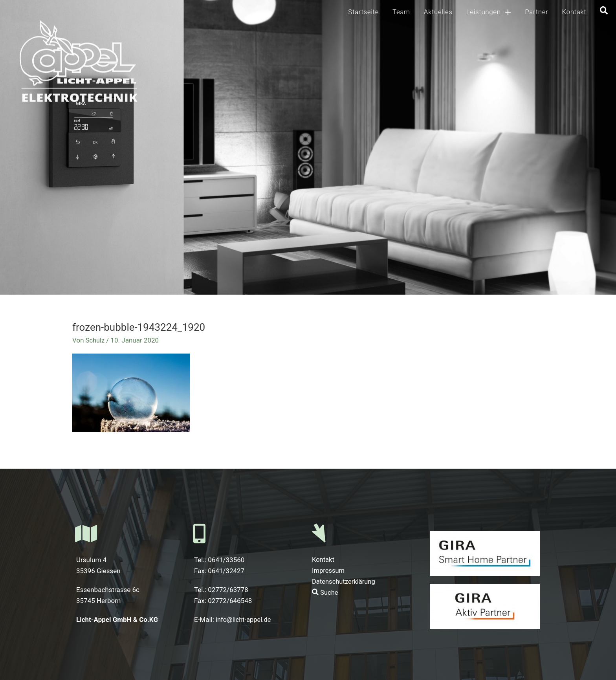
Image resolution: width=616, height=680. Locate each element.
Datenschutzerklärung (344, 582)
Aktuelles (438, 12)
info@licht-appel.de (244, 620)
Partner (536, 12)
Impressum (329, 571)
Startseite (363, 12)
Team (401, 12)
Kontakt (574, 12)
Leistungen (489, 12)
